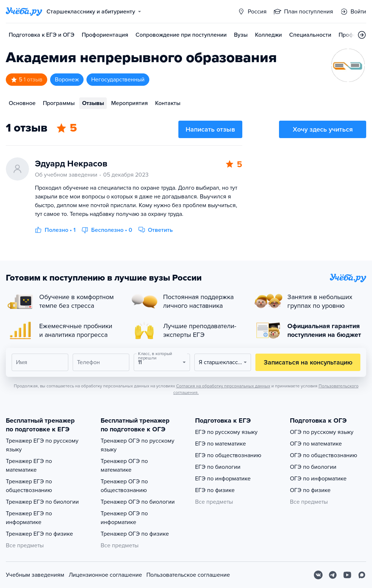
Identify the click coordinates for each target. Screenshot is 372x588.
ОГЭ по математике (316, 444)
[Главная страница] (24, 12)
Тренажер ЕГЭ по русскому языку (42, 445)
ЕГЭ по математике (221, 444)
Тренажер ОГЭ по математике (124, 466)
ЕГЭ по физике (215, 490)
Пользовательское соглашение (188, 575)
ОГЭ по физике (310, 490)
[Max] (362, 575)
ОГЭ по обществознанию (324, 455)
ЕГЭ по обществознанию (228, 455)
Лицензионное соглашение (105, 575)
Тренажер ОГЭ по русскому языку (138, 445)
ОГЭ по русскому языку (322, 432)
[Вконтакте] (318, 575)
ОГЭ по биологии (313, 467)
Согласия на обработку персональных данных (223, 386)
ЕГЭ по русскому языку (226, 432)
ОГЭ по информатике (318, 479)
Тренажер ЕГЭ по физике (39, 534)
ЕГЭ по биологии (218, 467)
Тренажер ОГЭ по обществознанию (124, 486)
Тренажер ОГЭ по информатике (124, 518)
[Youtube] (347, 575)
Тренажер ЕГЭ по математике (29, 466)
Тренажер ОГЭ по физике (135, 534)
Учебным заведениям (35, 575)
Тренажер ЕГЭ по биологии (42, 502)
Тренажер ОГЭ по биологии (138, 502)
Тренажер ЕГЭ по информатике (29, 518)
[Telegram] (333, 575)
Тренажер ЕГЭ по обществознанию (29, 486)
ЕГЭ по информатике (223, 479)
